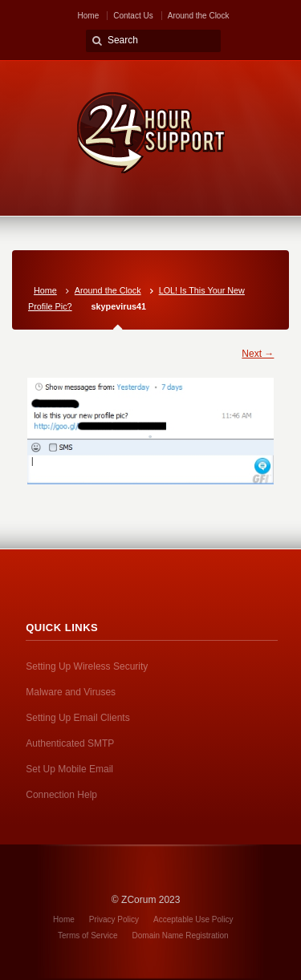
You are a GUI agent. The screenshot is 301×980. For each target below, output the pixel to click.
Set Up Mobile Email (69, 769)
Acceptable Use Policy (193, 919)
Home (89, 16)
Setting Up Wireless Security (87, 666)
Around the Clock (199, 16)
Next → (258, 354)
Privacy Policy (114, 919)
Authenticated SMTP (70, 743)
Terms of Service (87, 935)
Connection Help (61, 795)
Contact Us (133, 16)
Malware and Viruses (71, 692)
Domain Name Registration (181, 935)
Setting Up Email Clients (77, 718)
